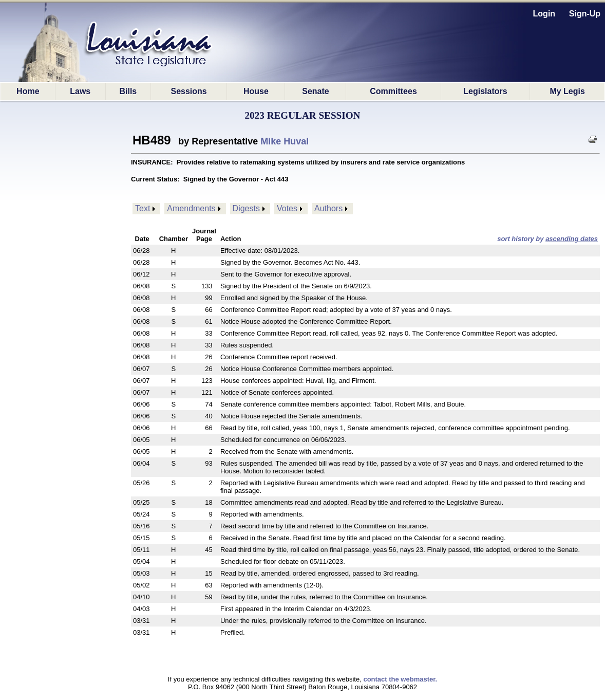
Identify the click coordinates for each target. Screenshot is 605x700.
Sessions (188, 91)
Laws (80, 91)
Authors (328, 208)
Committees (393, 91)
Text (143, 208)
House (256, 91)
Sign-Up (585, 14)
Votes (287, 208)
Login (544, 14)
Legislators (485, 91)
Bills (128, 91)
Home (28, 91)
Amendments (191, 208)
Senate (315, 91)
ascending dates (572, 239)
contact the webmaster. (400, 679)
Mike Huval (285, 141)
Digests (246, 208)
